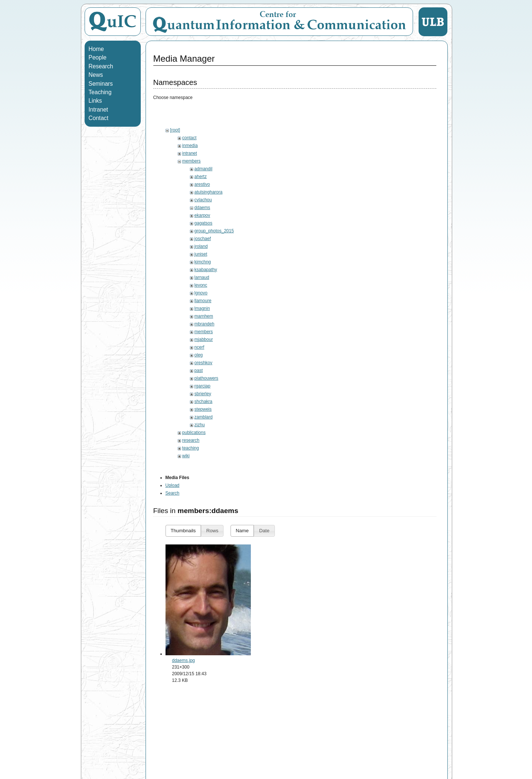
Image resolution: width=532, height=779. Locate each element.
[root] (175, 130)
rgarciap (202, 386)
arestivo (202, 184)
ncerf (199, 347)
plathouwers (206, 378)
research (191, 440)
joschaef (203, 239)
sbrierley (203, 394)
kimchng (203, 262)
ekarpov (202, 215)
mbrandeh (204, 324)
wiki (186, 456)
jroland (201, 246)
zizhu (199, 425)
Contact (99, 118)
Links (95, 101)
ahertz (200, 177)
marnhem (204, 316)
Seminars (101, 84)
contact (189, 138)
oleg (199, 355)
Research (101, 66)
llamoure (203, 301)
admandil (203, 169)
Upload (173, 485)
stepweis (203, 409)
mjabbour (204, 339)
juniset (201, 254)
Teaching (100, 92)
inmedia (190, 146)
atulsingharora (208, 192)
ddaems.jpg (184, 660)
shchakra (203, 402)
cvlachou (203, 200)
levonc (201, 285)
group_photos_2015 (214, 231)
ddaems (202, 208)
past (199, 370)
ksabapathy (206, 270)
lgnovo (201, 293)
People (98, 57)
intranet (190, 153)
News (96, 75)
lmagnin (202, 308)
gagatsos (203, 223)
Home (96, 49)
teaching (190, 448)
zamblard (203, 417)
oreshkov (203, 363)
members (191, 161)
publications (194, 433)
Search (173, 493)
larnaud (202, 277)
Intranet (98, 110)
